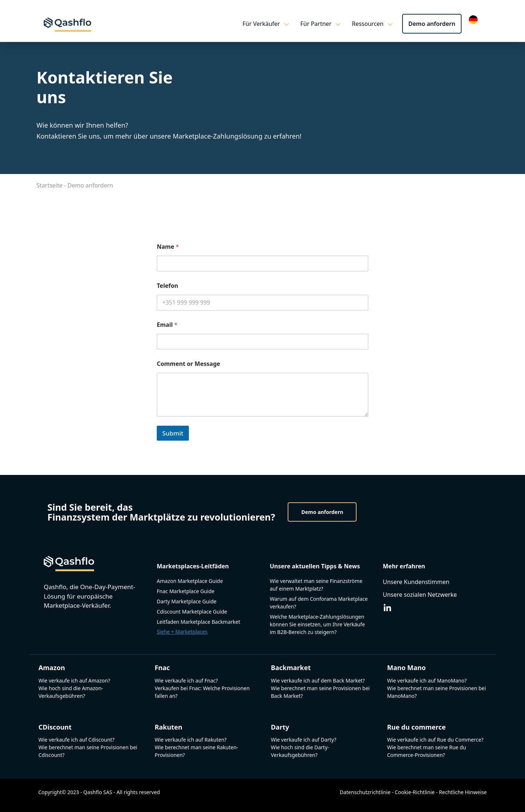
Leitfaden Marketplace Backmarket (199, 622)
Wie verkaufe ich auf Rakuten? (190, 740)
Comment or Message (188, 364)
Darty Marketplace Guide (187, 601)
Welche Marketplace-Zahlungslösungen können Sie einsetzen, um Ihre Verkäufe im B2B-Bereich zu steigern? (317, 624)
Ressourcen (376, 24)
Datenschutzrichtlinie (365, 792)
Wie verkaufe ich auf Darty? (304, 740)
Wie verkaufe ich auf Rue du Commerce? (435, 740)
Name (168, 247)
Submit (173, 433)
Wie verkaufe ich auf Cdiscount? (76, 740)
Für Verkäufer (269, 24)
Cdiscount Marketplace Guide (192, 612)
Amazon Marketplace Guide (190, 581)
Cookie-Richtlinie (415, 792)
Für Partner (324, 24)
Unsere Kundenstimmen (416, 582)
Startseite (50, 185)
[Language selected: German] (475, 19)
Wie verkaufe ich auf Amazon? (74, 680)
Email (167, 325)
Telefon (168, 286)
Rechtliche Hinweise (463, 792)
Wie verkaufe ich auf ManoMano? (427, 680)
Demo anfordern (432, 24)
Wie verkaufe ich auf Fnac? (186, 680)
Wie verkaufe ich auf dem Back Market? (318, 680)
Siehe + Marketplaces (182, 632)
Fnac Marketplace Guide (186, 591)
